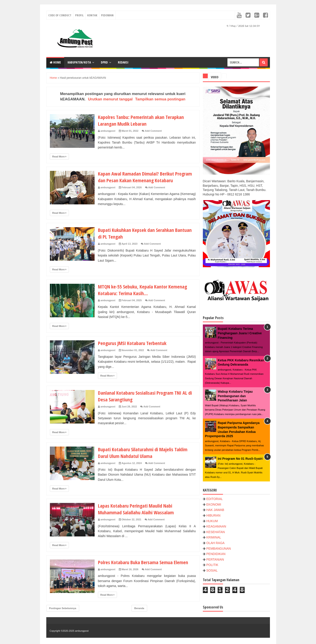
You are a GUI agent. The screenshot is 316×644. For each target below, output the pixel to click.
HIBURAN (213, 515)
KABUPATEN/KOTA (79, 62)
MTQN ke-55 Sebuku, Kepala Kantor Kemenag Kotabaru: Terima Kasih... (142, 290)
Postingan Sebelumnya (63, 608)
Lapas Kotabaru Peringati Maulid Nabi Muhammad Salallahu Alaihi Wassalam (136, 509)
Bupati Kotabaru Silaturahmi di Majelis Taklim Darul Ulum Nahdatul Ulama (143, 453)
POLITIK (212, 565)
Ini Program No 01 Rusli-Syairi (240, 459)
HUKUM (212, 521)
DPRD (104, 62)
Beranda (139, 608)
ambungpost (82, 631)
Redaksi (123, 62)
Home (55, 62)
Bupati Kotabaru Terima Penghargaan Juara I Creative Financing (240, 333)
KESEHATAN (216, 532)
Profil (79, 15)
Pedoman (107, 15)
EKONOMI (214, 504)
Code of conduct (60, 15)
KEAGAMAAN (216, 526)
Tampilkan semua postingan (160, 99)
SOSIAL (212, 570)
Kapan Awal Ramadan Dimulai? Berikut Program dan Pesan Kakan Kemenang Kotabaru (145, 177)
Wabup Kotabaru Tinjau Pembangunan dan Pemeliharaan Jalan (235, 396)
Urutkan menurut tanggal (110, 99)
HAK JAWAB (215, 510)
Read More (59, 157)
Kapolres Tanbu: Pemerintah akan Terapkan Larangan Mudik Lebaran (141, 120)
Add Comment (153, 131)
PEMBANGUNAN (219, 549)
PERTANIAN (215, 559)
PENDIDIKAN (216, 554)
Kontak (92, 15)
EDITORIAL (215, 499)
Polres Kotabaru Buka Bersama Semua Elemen (143, 562)
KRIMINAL (214, 537)
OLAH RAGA (216, 543)
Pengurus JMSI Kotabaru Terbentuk (132, 343)
